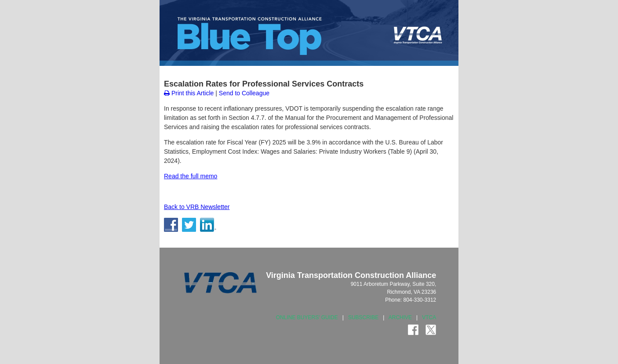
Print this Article (189, 93)
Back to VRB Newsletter (197, 207)
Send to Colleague (244, 93)
